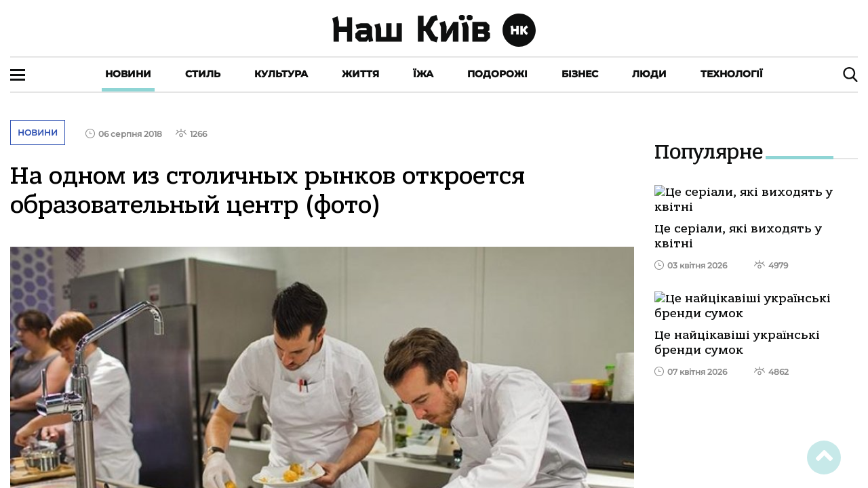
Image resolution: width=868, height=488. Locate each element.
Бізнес (580, 74)
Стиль (203, 74)
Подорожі (497, 74)
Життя (360, 74)
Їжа (423, 74)
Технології (732, 74)
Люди (649, 74)
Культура (281, 74)
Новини (128, 74)
